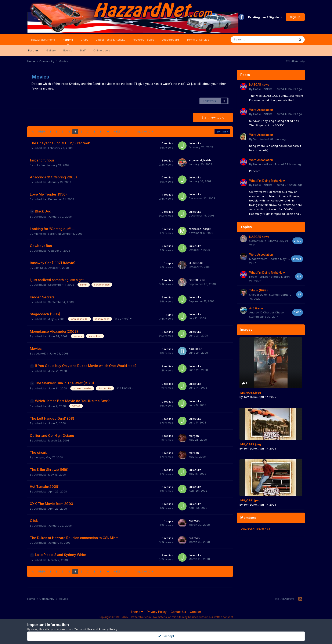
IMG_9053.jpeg (250, 393)
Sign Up (295, 17)
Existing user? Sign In (265, 17)
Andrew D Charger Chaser (267, 312)
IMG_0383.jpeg (250, 444)
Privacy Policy (157, 612)
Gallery (51, 50)
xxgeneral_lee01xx (201, 160)
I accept (166, 636)
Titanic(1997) (259, 290)
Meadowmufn (258, 259)
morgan (194, 436)
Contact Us (178, 612)
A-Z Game (256, 308)
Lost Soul (40, 268)
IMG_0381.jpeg (250, 500)
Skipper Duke (258, 295)
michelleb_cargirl (45, 234)
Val (255, 139)
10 (107, 132)
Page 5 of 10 (144, 132)
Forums (68, 41)
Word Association (261, 110)
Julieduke (40, 148)
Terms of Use (83, 629)
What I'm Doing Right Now (267, 181)
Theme (137, 612)
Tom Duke (250, 397)
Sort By (222, 132)
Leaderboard (170, 40)
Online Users (102, 50)
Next (117, 132)
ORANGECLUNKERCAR (256, 529)
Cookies (196, 612)
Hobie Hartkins (263, 89)
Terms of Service (198, 40)
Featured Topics (143, 40)
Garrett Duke (197, 280)
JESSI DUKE (196, 263)
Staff (83, 50)
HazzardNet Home (43, 40)
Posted (288, 89)
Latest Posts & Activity (111, 40)
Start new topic (213, 117)
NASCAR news (259, 85)
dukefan (39, 165)
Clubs (84, 40)
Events (68, 50)
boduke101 (41, 353)
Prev (42, 132)
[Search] (252, 40)
